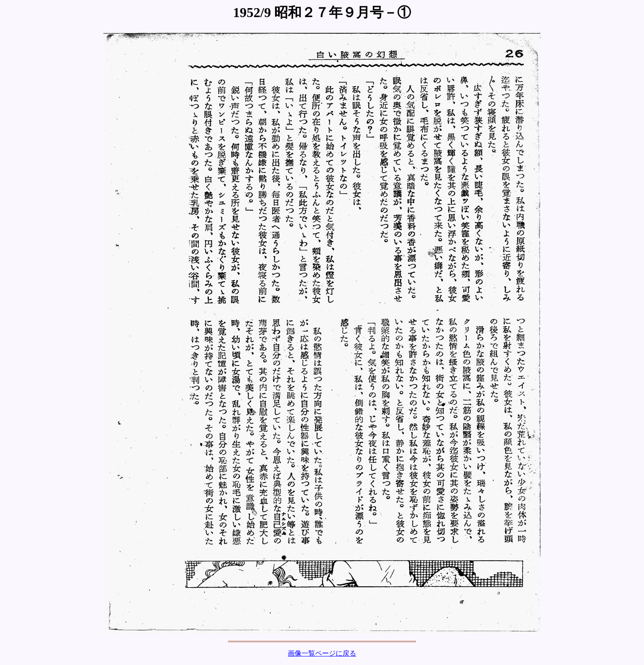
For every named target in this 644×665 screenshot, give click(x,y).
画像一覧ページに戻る (322, 653)
